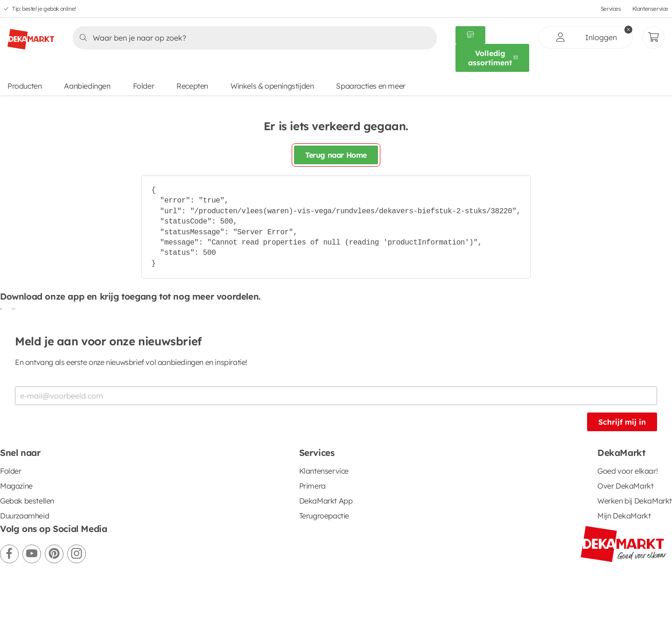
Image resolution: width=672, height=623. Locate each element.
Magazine (16, 486)
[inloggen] (586, 37)
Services (611, 9)
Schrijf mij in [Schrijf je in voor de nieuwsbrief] (622, 422)
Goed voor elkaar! (627, 471)
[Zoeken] (252, 38)
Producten (24, 86)
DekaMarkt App (326, 501)
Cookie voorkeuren (261, 595)
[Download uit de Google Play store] (4, 308)
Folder (144, 86)
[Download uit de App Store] (11, 308)
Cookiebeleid (193, 595)
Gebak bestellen (27, 501)
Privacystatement (126, 595)
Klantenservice (650, 9)
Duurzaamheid (24, 516)
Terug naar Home (336, 155)
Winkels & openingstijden (272, 86)
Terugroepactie (324, 516)
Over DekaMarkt (625, 486)
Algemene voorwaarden (41, 595)
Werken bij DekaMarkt (635, 501)
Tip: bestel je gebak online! (44, 9)
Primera (312, 486)
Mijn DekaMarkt (624, 516)
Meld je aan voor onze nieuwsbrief (108, 341)
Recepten (192, 86)
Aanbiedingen (87, 86)
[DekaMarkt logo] (31, 35)
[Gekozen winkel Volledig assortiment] (470, 35)
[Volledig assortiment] (492, 58)
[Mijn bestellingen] (653, 37)
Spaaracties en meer (371, 86)
